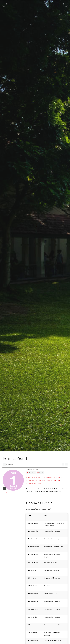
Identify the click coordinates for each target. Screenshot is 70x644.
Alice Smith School (35, 7)
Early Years (32, 473)
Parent (41, 473)
